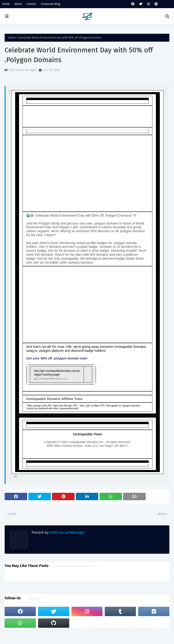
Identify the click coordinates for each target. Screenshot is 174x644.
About (18, 4)
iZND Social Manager (23, 70)
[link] (61, 374)
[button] (61, 374)
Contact (31, 4)
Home (6, 4)
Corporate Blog (51, 4)
